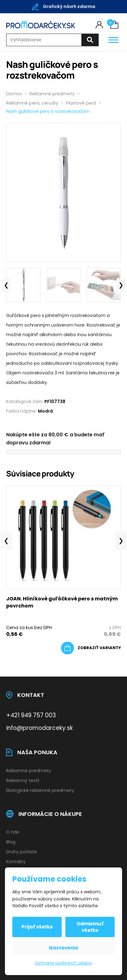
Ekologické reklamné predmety (40, 790)
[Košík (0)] (114, 25)
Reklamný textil (23, 780)
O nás (13, 832)
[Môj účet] (99, 25)
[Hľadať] (90, 40)
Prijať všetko (37, 927)
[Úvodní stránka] (41, 25)
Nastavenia (63, 948)
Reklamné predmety (29, 771)
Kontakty (16, 862)
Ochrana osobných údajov (63, 963)
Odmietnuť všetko (90, 927)
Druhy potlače (22, 852)
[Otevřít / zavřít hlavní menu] (113, 40)
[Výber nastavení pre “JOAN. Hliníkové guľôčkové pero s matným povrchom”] (91, 648)
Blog (11, 842)
